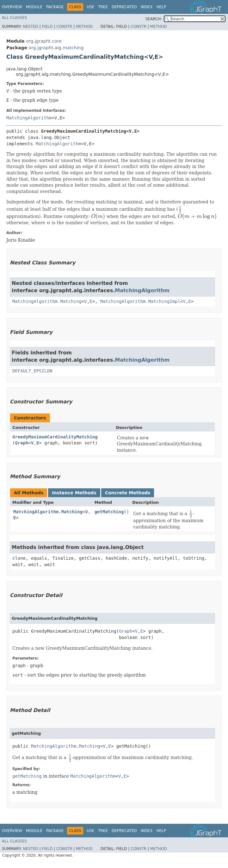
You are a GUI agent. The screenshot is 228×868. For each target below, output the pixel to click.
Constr (64, 27)
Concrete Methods (128, 493)
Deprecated (124, 7)
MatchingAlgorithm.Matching (47, 301)
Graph (22, 443)
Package (55, 7)
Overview (12, 7)
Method (84, 27)
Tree (103, 7)
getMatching (109, 512)
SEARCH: (154, 19)
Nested (30, 27)
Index (147, 7)
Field (47, 27)
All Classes (14, 18)
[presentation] (180, 209)
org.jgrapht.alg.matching (56, 48)
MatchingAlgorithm (29, 118)
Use (90, 7)
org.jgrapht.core (44, 41)
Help (161, 7)
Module (34, 7)
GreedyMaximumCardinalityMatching (55, 437)
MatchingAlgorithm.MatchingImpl (140, 301)
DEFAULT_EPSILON (32, 371)
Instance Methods (74, 493)
